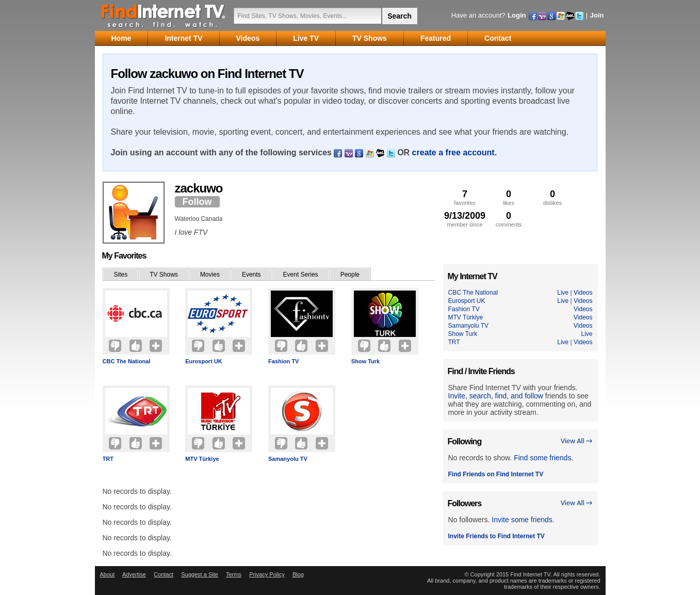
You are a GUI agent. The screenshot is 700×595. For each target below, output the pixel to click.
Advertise (134, 574)
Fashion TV (283, 361)
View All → (577, 441)
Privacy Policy (267, 574)
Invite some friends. (523, 520)
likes (509, 197)
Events (251, 275)
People (350, 275)
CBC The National (127, 361)
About (108, 574)
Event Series (301, 275)
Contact (164, 574)
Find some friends (542, 458)
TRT (108, 459)
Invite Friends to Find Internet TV (496, 536)
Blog (298, 574)
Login (517, 15)
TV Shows (164, 275)
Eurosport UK (204, 361)
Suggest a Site (200, 574)
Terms (234, 574)
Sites (121, 275)
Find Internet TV (164, 15)
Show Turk (365, 361)
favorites (465, 197)
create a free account (453, 152)
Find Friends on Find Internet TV (496, 474)
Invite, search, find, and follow (496, 396)
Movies (210, 275)
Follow (197, 202)
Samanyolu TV (288, 459)
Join (597, 15)
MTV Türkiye (202, 459)
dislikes (553, 197)
